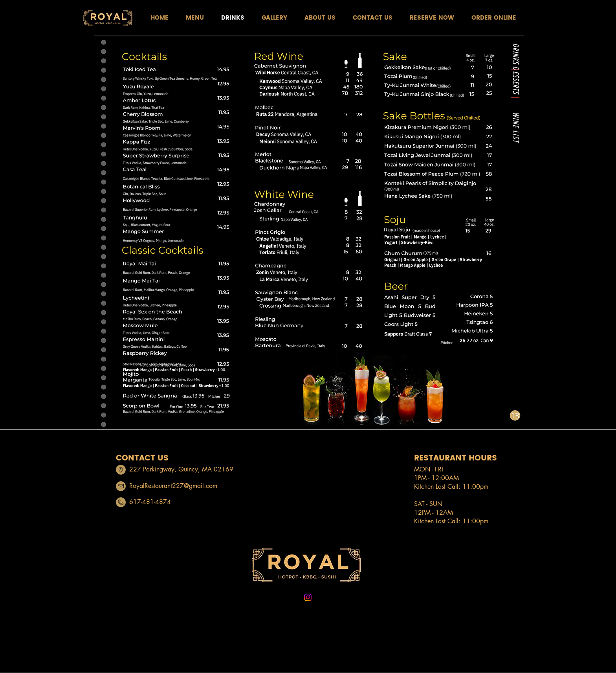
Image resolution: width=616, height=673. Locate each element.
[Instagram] (308, 597)
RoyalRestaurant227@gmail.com (173, 486)
